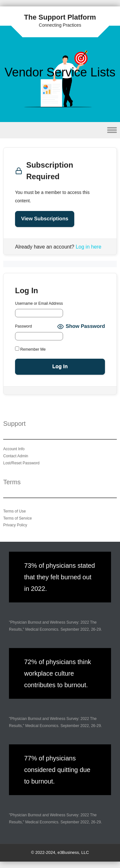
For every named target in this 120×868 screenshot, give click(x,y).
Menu (60, 130)
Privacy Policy (15, 525)
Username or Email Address (39, 303)
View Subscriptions (45, 219)
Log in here (88, 247)
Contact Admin (16, 456)
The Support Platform (60, 17)
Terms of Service (17, 518)
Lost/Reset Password (21, 463)
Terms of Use (15, 511)
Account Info (14, 449)
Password (24, 326)
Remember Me (30, 349)
